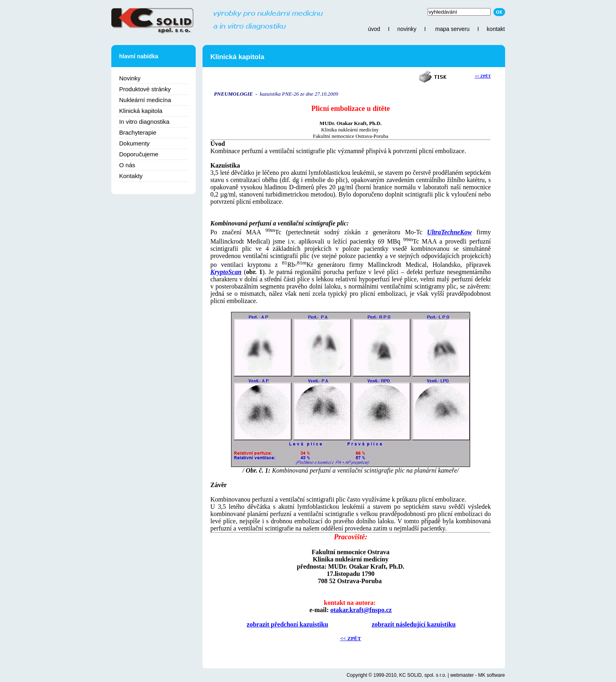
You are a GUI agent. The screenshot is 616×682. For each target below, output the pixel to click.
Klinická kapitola (141, 111)
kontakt (496, 29)
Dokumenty (135, 143)
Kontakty (131, 176)
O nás (127, 165)
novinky (407, 29)
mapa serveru (452, 29)
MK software (492, 675)
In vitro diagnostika (144, 122)
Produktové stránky (145, 89)
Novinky (130, 78)
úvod (374, 29)
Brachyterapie (138, 132)
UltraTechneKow (449, 232)
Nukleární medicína (145, 100)
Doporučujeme (139, 154)
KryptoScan (226, 272)
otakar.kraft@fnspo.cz (361, 610)
